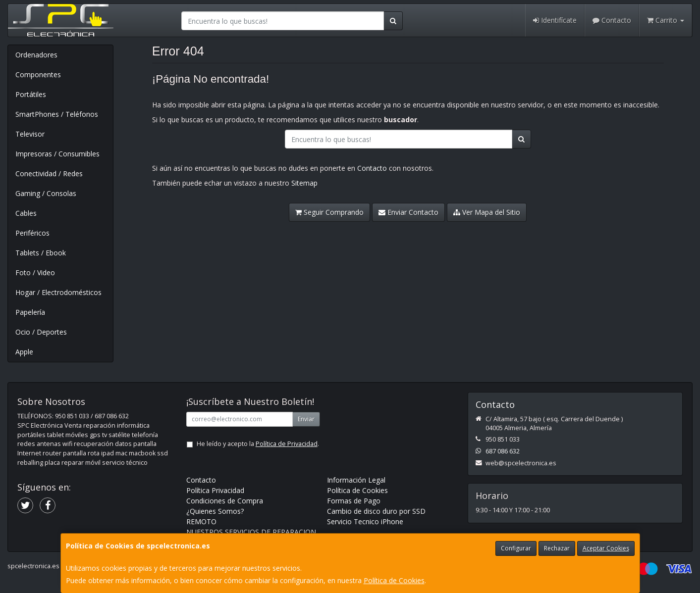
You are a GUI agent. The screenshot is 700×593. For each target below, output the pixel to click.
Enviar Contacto (408, 212)
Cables (26, 213)
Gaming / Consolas (46, 193)
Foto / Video (35, 272)
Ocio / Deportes (41, 332)
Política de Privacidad (287, 444)
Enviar (306, 419)
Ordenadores (36, 55)
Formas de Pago (354, 501)
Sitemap (304, 183)
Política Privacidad (215, 490)
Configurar (516, 548)
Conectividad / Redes (49, 173)
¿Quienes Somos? (215, 511)
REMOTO (201, 521)
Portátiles (31, 94)
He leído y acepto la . (258, 444)
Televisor (30, 134)
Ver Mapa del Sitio (487, 212)
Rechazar (557, 548)
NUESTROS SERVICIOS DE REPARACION (251, 532)
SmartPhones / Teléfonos (57, 114)
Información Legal (356, 480)
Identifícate (555, 20)
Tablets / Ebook (41, 253)
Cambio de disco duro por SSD (376, 511)
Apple (24, 352)
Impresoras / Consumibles (57, 154)
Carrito (666, 20)
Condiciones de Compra (225, 501)
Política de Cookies (394, 580)
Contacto (612, 20)
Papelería (30, 312)
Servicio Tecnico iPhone (365, 521)
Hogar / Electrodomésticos (58, 292)
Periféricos (32, 233)
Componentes (38, 74)
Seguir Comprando (329, 212)
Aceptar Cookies (606, 548)
